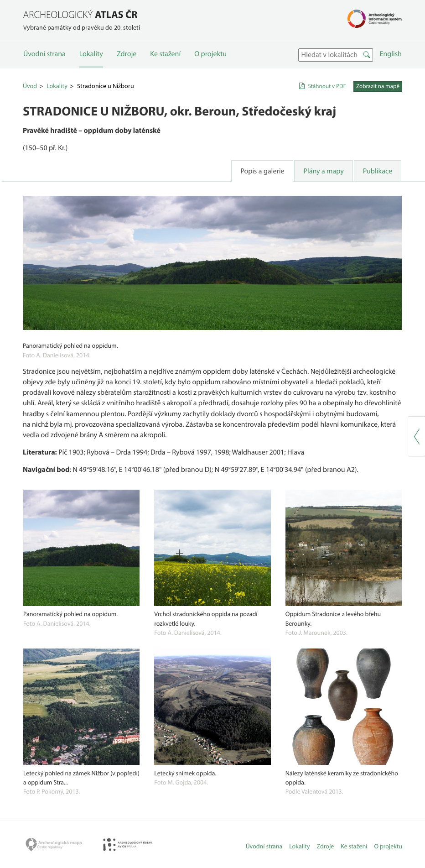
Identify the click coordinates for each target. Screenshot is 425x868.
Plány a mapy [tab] (323, 171)
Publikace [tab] (378, 171)
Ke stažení (165, 54)
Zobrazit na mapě (378, 86)
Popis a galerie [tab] (262, 171)
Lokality (91, 54)
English (391, 54)
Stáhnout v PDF (327, 86)
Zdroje (127, 54)
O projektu (210, 54)
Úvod (30, 86)
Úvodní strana (44, 54)
